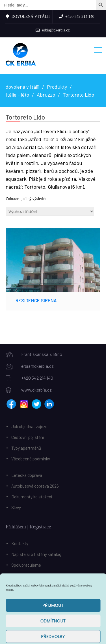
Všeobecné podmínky (31, 459)
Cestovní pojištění (28, 437)
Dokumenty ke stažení (32, 497)
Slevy (16, 507)
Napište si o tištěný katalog (36, 554)
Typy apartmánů (26, 448)
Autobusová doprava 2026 (35, 486)
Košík (12, 595)
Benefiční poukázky (29, 576)
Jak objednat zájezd (29, 426)
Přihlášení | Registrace (28, 527)
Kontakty (20, 543)
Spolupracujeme (26, 565)
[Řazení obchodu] (50, 211)
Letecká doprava (27, 475)
